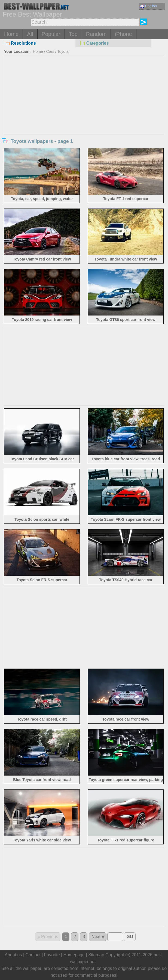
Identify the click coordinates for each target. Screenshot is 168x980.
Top (73, 34)
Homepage (74, 955)
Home (11, 34)
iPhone (123, 34)
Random (96, 34)
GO (130, 937)
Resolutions (20, 43)
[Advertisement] (84, 97)
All (30, 34)
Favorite (52, 955)
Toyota (63, 51)
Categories (94, 43)
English (148, 6)
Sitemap (96, 955)
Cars (50, 51)
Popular (51, 34)
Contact (33, 955)
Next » (98, 937)
